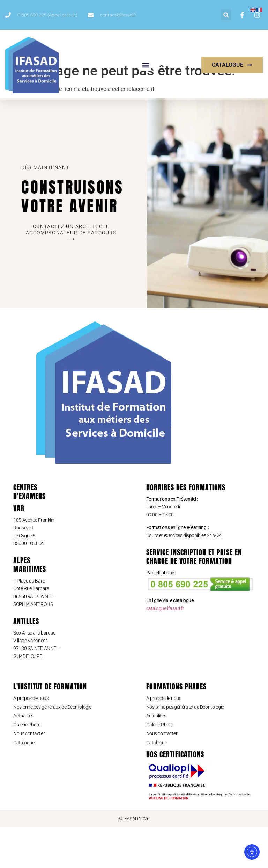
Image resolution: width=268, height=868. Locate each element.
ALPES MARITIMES (30, 605)
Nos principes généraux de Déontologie (52, 747)
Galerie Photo (27, 765)
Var (19, 549)
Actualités (23, 757)
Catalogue (24, 783)
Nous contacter (29, 774)
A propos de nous (31, 739)
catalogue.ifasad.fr (165, 649)
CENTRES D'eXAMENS (29, 532)
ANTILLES (26, 662)
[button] (226, 15)
